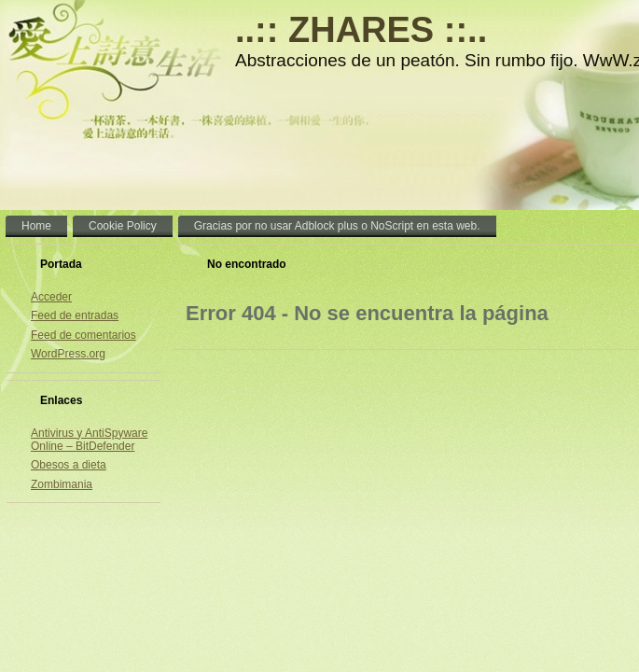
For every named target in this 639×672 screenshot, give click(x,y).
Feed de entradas (75, 315)
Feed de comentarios (83, 335)
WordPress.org (68, 354)
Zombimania (62, 484)
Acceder (51, 297)
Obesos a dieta (69, 465)
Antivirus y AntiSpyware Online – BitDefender (89, 440)
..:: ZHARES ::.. (361, 30)
